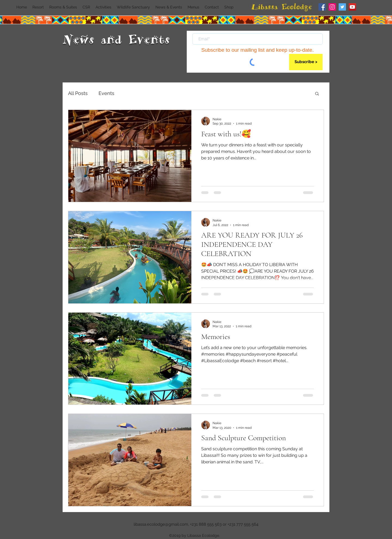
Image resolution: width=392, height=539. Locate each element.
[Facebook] (322, 7)
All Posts (78, 93)
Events (106, 93)
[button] (317, 94)
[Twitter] (342, 7)
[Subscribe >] (306, 62)
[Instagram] (332, 7)
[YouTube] (352, 7)
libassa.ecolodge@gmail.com (161, 524)
